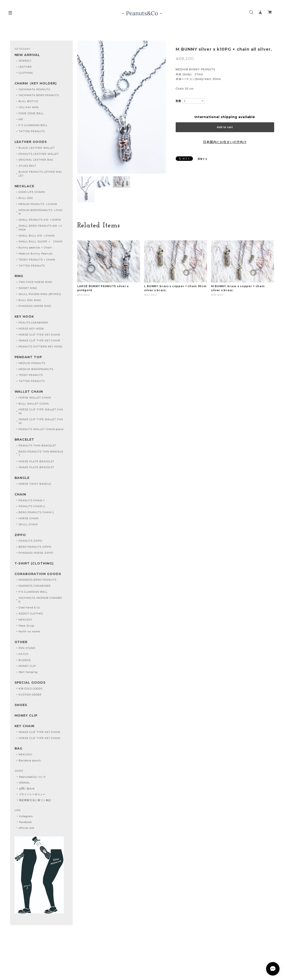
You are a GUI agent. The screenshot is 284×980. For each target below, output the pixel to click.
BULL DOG (26, 198)
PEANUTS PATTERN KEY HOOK (41, 347)
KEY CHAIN (25, 726)
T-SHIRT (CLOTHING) (34, 563)
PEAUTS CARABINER (33, 323)
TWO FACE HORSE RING (35, 282)
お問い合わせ (27, 788)
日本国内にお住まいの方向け (225, 142)
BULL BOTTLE (28, 101)
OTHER (21, 642)
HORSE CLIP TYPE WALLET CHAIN (41, 411)
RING (19, 276)
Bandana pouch (30, 760)
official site (27, 828)
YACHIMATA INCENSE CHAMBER (40, 600)
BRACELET (25, 440)
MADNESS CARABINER (34, 586)
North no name (29, 631)
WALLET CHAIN (29, 392)
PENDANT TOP (28, 357)
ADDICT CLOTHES (31, 614)
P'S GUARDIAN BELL (33, 125)
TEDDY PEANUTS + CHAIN (37, 260)
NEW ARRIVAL (27, 55)
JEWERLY (25, 61)
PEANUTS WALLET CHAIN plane (41, 429)
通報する (203, 159)
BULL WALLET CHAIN (34, 404)
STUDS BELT (27, 166)
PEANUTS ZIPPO (30, 541)
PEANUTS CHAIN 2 (32, 506)
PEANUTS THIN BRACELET (37, 446)
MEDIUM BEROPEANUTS (36, 369)
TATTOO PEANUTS (32, 131)
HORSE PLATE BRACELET (36, 461)
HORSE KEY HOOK (31, 329)
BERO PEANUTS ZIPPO (35, 547)
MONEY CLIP (27, 666)
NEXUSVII (25, 620)
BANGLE (22, 478)
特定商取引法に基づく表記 (35, 800)
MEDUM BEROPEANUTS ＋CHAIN (41, 212)
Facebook (26, 822)
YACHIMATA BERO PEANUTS (39, 95)
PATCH (23, 654)
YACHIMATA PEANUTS (34, 89)
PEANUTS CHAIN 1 (31, 500)
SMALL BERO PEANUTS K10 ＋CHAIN (41, 228)
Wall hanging (28, 672)
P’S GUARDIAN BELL (33, 592)
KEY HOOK (24, 317)
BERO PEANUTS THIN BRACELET (41, 453)
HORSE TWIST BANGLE (35, 484)
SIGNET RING (28, 288)
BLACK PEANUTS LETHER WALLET (40, 174)
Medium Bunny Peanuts (35, 254)
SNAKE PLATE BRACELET (36, 467)
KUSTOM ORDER (30, 695)
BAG (19, 748)
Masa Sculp (26, 626)
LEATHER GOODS (31, 142)
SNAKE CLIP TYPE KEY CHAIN (39, 340)
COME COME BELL (31, 113)
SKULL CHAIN (28, 524)
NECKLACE (25, 186)
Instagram (26, 816)
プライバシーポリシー (32, 794)
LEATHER (25, 67)
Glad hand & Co (29, 607)
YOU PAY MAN (29, 107)
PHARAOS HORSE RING (35, 306)
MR (21, 119)
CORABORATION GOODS (38, 574)
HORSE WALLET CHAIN (35, 398)
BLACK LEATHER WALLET (37, 148)
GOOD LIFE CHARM (32, 192)
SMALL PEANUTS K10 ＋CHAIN (40, 220)
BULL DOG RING (30, 300)
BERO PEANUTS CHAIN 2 (36, 512)
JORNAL (25, 783)
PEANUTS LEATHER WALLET (39, 154)
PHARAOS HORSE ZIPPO (36, 553)
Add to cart (225, 127)
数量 (179, 101)
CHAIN (20, 494)
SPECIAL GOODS (30, 683)
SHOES (21, 705)
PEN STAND (27, 648)
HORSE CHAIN (29, 518)
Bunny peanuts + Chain (35, 248)
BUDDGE (25, 660)
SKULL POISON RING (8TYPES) (40, 294)
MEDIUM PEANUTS (32, 363)
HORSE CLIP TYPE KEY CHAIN (39, 335)
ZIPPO (20, 535)
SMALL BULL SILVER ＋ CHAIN (41, 241)
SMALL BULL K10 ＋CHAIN (37, 236)
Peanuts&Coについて (33, 777)
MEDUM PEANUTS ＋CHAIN (38, 204)
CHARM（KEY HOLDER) (36, 83)
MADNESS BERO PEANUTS (37, 580)
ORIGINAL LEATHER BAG (36, 160)
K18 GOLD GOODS (30, 689)
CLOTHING (26, 73)
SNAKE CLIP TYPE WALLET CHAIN (41, 421)
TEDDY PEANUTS (31, 375)
